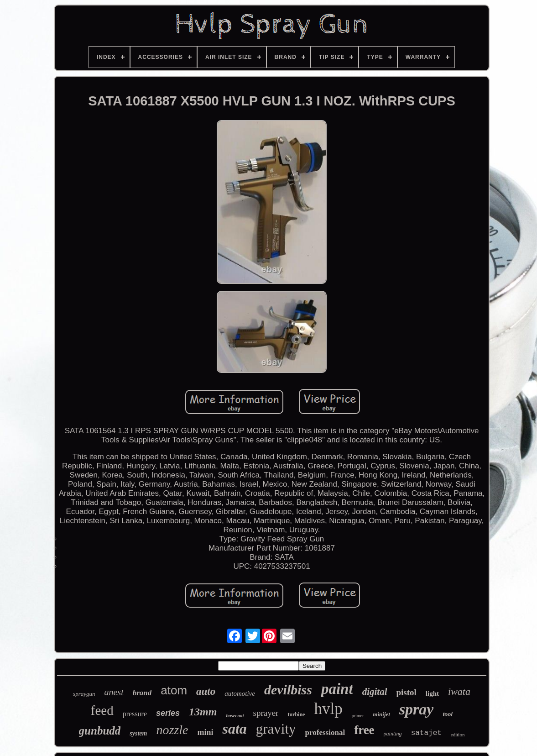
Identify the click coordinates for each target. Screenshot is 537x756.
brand (142, 693)
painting (393, 734)
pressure (135, 714)
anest (114, 692)
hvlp (328, 709)
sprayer (266, 713)
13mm (203, 712)
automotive (240, 693)
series (168, 713)
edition (458, 735)
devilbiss (288, 690)
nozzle (172, 730)
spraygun (84, 694)
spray (417, 709)
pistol (406, 692)
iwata (459, 691)
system (138, 733)
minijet (381, 714)
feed (102, 710)
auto (206, 691)
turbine (296, 714)
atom (174, 690)
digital (375, 692)
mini (205, 732)
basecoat (235, 715)
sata (234, 729)
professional (325, 732)
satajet (426, 733)
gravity (276, 729)
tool (448, 714)
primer (358, 716)
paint (337, 689)
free (364, 730)
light (432, 693)
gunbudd (100, 731)
